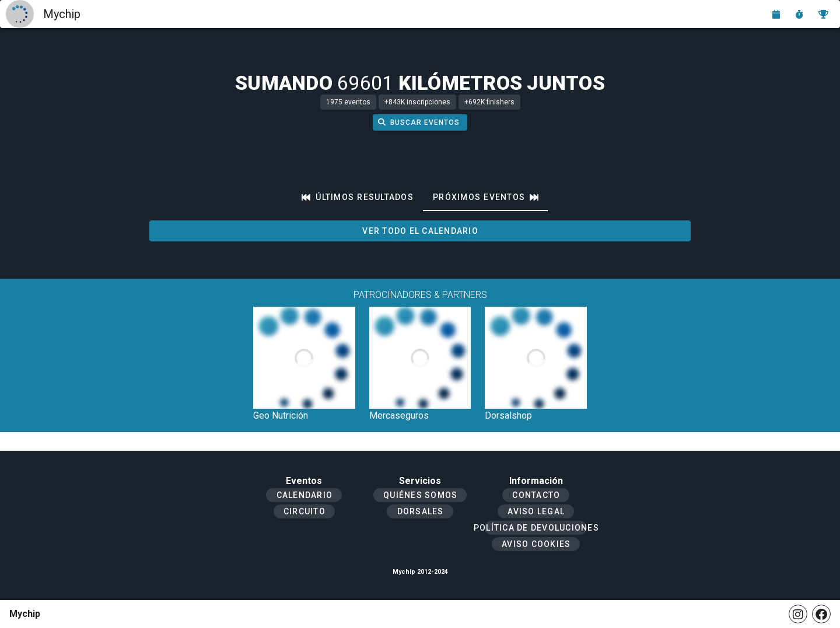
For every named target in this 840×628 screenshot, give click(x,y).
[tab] (358, 197)
